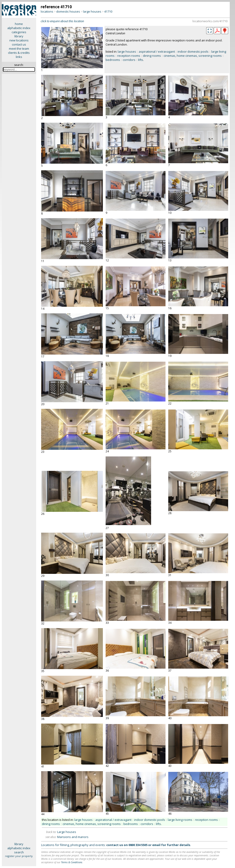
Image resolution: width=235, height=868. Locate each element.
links (19, 57)
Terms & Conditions (72, 862)
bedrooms (113, 60)
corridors (129, 60)
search (19, 852)
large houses (92, 11)
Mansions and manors (73, 837)
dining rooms (152, 56)
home (19, 24)
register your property (19, 856)
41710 (108, 11)
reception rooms (129, 56)
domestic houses (68, 11)
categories (19, 32)
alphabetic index (19, 28)
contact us (19, 44)
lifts (141, 60)
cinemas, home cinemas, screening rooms (193, 56)
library (19, 36)
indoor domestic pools (193, 52)
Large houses (67, 832)
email (156, 845)
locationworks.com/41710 (210, 21)
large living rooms (180, 820)
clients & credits (19, 53)
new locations (19, 40)
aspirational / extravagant (157, 52)
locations (47, 11)
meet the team (19, 49)
